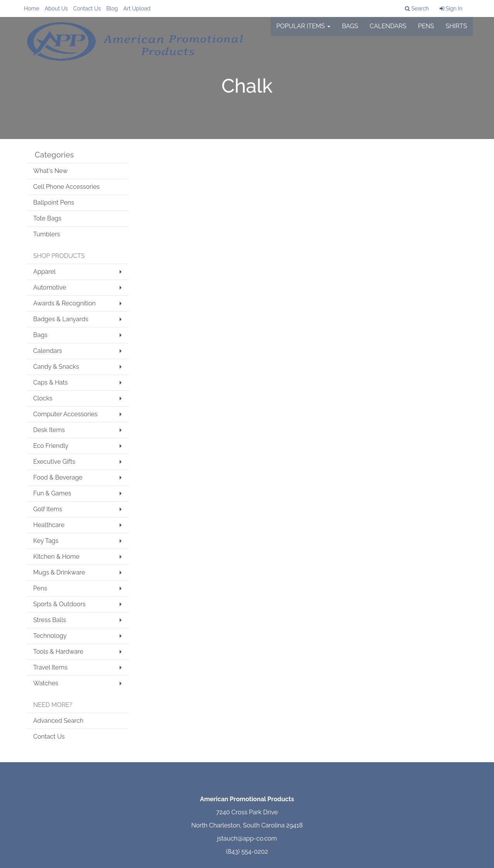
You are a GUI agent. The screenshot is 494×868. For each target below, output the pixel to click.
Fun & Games (52, 493)
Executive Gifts (54, 462)
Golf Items (48, 509)
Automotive (50, 287)
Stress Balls (50, 620)
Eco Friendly (51, 446)
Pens (426, 31)
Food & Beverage (58, 477)
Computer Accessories (65, 414)
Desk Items (49, 430)
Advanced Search (58, 721)
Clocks (43, 398)
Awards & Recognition (64, 303)
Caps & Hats (51, 382)
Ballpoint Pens (54, 203)
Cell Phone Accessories (66, 187)
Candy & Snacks (56, 367)
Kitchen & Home (56, 557)
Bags (350, 31)
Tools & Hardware (58, 652)
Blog (112, 8)
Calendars (388, 31)
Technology (50, 636)
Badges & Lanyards (61, 319)
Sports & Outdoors (59, 604)
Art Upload (137, 8)
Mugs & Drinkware (59, 572)
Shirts (456, 31)
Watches (46, 683)
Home (32, 8)
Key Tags (46, 541)
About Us (56, 8)
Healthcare (49, 525)
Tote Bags (47, 218)
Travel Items (50, 667)
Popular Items (303, 31)
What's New (50, 171)
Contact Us (87, 8)
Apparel (44, 272)
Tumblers (47, 234)
